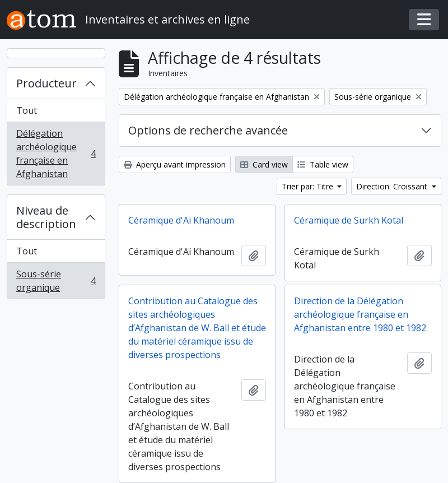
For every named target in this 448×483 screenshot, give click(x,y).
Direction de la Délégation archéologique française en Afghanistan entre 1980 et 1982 (360, 314)
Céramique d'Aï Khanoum (181, 220)
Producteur (46, 83)
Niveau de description (46, 217)
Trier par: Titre (309, 186)
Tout (27, 110)
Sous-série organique (56, 281)
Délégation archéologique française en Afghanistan (56, 154)
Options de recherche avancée (208, 130)
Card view (264, 164)
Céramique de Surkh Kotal (349, 220)
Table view (323, 164)
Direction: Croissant (393, 186)
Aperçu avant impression (175, 164)
